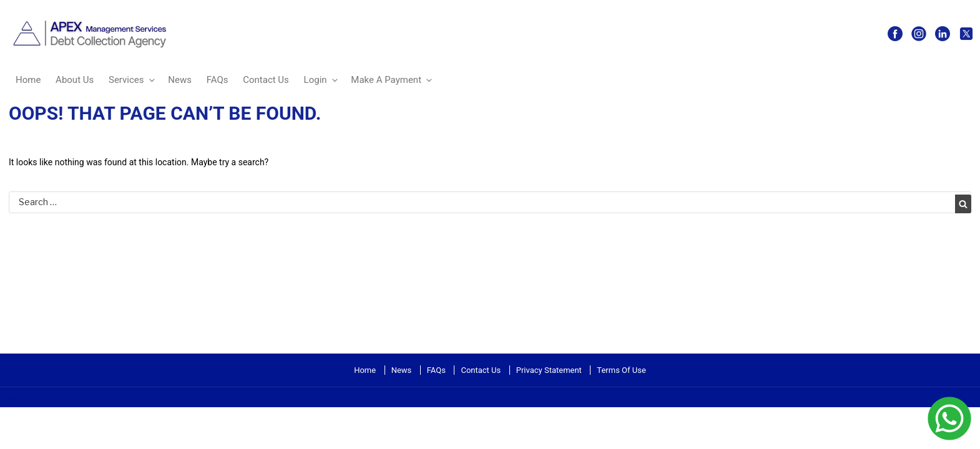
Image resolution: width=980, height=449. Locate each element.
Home (28, 80)
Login (322, 80)
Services (133, 80)
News (180, 80)
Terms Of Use (621, 370)
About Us (75, 80)
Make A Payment (392, 80)
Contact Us (266, 80)
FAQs (218, 80)
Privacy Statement (549, 370)
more (10, 400)
